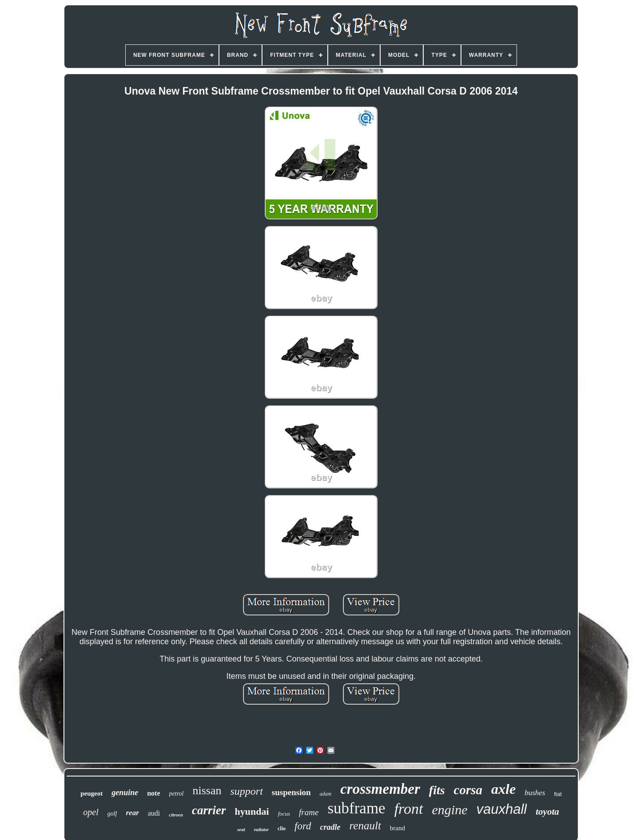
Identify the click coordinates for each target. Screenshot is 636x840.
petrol (177, 794)
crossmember (380, 789)
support (246, 791)
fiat (558, 794)
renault (365, 826)
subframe (356, 808)
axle (503, 789)
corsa (468, 790)
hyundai (252, 811)
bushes (535, 793)
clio (282, 828)
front (409, 809)
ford (303, 826)
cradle (330, 827)
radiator (261, 830)
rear (132, 813)
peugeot (91, 793)
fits (437, 790)
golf (112, 814)
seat (241, 829)
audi (154, 813)
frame (309, 812)
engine (450, 810)
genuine (125, 792)
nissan (207, 790)
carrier (209, 810)
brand (397, 828)
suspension (291, 792)
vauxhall (502, 809)
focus (284, 814)
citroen (176, 815)
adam (326, 794)
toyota (547, 812)
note (153, 793)
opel (91, 812)
